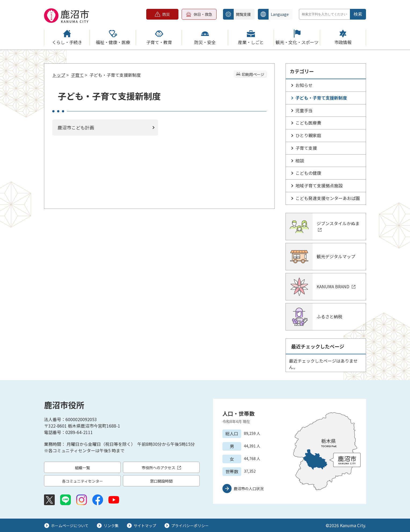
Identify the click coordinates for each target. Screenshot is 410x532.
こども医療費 (308, 123)
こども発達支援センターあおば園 (328, 198)
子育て (77, 75)
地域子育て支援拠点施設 (319, 185)
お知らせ (304, 85)
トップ (59, 75)
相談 (300, 161)
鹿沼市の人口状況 (249, 489)
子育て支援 (306, 148)
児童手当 (304, 110)
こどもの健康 (308, 173)
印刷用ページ (253, 74)
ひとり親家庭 (308, 135)
